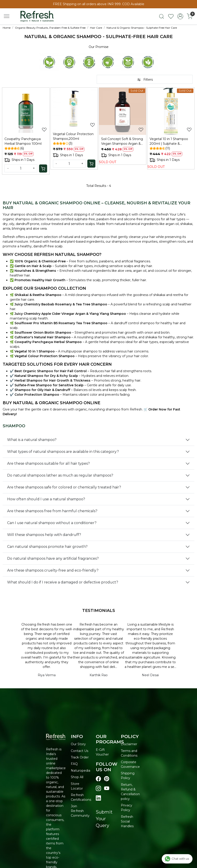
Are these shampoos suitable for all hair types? (48, 463)
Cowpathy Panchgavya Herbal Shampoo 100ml (23, 141)
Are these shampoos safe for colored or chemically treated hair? (64, 487)
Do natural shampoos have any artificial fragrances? (53, 558)
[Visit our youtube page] (107, 789)
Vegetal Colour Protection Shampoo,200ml (73, 136)
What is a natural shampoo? (32, 440)
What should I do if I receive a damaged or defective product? (63, 582)
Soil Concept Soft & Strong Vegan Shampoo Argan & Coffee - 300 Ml (122, 141)
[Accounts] (180, 16)
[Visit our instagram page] (98, 789)
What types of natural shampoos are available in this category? (63, 452)
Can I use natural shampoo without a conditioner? (52, 523)
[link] (161, 16)
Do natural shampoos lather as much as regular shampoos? (60, 475)
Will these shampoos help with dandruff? (44, 535)
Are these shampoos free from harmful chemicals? (52, 511)
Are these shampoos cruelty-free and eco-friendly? (53, 570)
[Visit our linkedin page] (98, 798)
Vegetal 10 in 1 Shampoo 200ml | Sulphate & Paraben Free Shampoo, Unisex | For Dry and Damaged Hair (169, 141)
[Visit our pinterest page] (107, 779)
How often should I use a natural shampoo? (46, 499)
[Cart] (43, 168)
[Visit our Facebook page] (98, 779)
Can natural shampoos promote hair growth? (47, 547)
